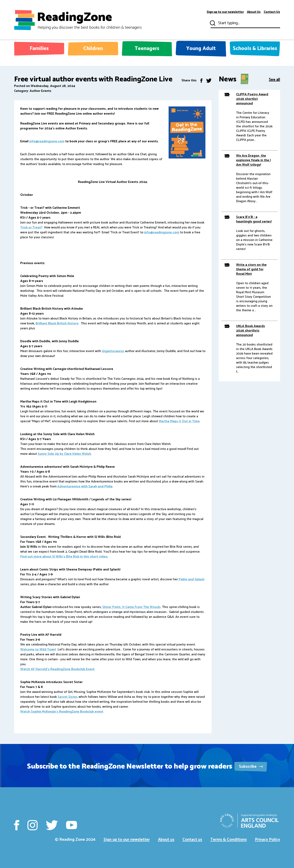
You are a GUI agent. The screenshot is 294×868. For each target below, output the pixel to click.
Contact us (192, 840)
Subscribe (251, 767)
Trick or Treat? (31, 228)
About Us (254, 12)
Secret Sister (67, 697)
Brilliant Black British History (57, 323)
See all (274, 79)
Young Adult (201, 49)
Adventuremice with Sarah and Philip (85, 486)
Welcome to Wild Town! (38, 650)
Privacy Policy (268, 840)
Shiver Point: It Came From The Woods (131, 607)
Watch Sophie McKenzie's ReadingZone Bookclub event (62, 712)
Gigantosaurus (113, 351)
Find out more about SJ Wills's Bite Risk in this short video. (64, 557)
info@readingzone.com (47, 141)
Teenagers (147, 49)
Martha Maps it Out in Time (179, 421)
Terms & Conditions (229, 840)
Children (93, 49)
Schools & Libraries (255, 49)
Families (39, 49)
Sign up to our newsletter (225, 12)
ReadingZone (89, 20)
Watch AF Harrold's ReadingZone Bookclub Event (57, 669)
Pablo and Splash (191, 579)
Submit (212, 23)
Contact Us (272, 12)
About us (166, 840)
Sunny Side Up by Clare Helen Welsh (64, 454)
